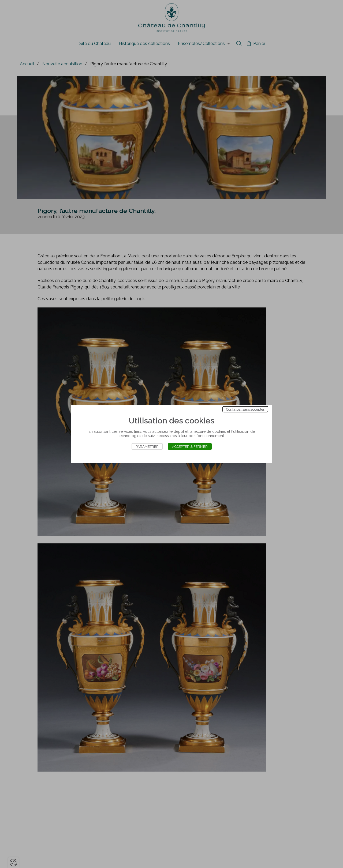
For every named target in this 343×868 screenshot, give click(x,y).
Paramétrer (147, 446)
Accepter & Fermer (190, 446)
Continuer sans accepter (245, 409)
